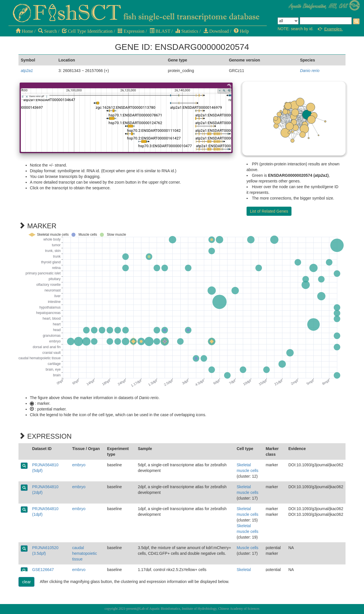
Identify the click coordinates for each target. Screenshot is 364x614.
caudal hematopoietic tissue (85, 553)
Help (241, 31)
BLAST (160, 31)
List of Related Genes (269, 211)
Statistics (187, 31)
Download (216, 31)
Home (24, 31)
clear (26, 582)
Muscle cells (247, 548)
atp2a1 (27, 71)
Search (47, 31)
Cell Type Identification (87, 31)
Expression (131, 31)
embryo (79, 465)
